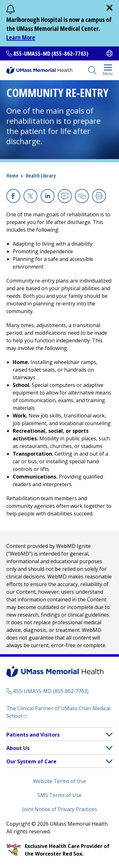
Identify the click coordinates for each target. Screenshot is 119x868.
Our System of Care (31, 761)
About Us (18, 748)
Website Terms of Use (60, 781)
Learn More (21, 37)
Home (12, 176)
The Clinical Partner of (58, 712)
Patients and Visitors (33, 735)
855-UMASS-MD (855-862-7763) (51, 53)
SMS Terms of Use (60, 795)
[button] (109, 735)
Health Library (41, 176)
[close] (109, 8)
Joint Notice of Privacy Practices (60, 809)
